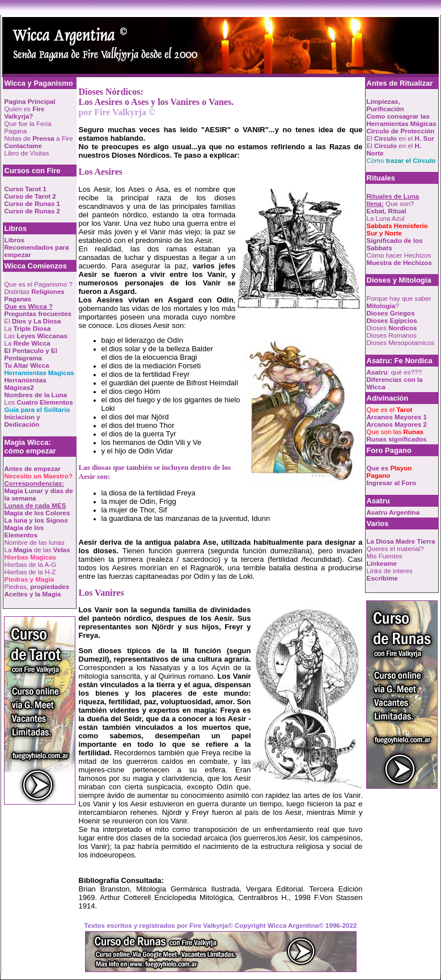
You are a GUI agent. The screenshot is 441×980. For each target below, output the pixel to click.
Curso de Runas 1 (33, 203)
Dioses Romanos (392, 335)
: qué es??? (394, 372)
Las (36, 336)
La (28, 328)
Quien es (25, 112)
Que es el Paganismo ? (39, 284)
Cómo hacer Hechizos (399, 255)
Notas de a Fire (39, 138)
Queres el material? (395, 548)
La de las (37, 550)
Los (39, 402)
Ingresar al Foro (392, 483)
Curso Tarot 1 (26, 189)
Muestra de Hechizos (399, 262)
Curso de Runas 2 (33, 211)
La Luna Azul (386, 218)
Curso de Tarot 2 (30, 196)
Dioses (392, 328)
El (33, 321)
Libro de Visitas (27, 153)
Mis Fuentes (385, 556)
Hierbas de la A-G (31, 564)
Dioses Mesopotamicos (401, 342)
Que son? (393, 200)
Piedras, (37, 586)
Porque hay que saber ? (399, 302)
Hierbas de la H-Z (30, 572)
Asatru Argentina (393, 512)
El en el (400, 138)
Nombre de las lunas (35, 542)
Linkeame (382, 563)
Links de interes (390, 571)
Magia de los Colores (37, 513)
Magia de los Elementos (24, 531)
